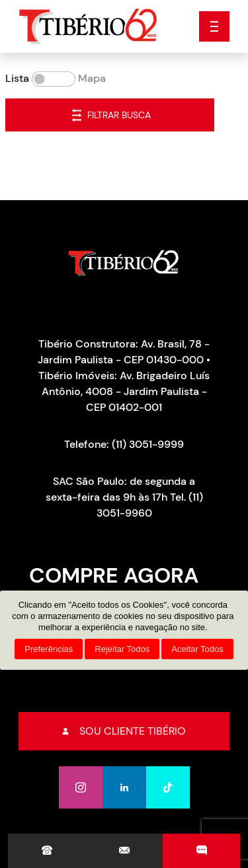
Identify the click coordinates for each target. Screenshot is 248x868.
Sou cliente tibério (124, 731)
